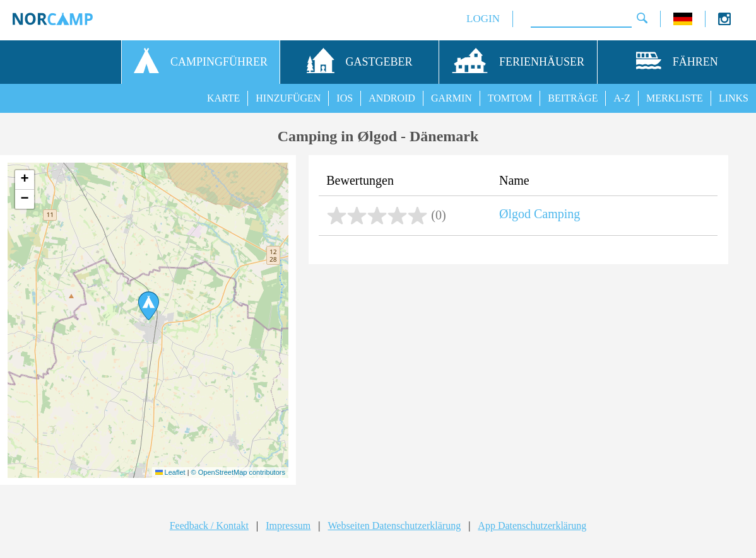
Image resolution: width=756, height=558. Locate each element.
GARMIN (452, 98)
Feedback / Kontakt (209, 526)
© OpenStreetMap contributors (238, 472)
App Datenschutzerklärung (532, 526)
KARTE (223, 98)
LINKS (734, 98)
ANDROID (392, 98)
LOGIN (483, 19)
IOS (345, 98)
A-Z (622, 98)
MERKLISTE (675, 98)
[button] (149, 306)
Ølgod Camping (540, 214)
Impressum (288, 526)
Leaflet (170, 472)
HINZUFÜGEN (288, 98)
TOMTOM (510, 98)
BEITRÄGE (573, 98)
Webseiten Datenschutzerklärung (395, 526)
